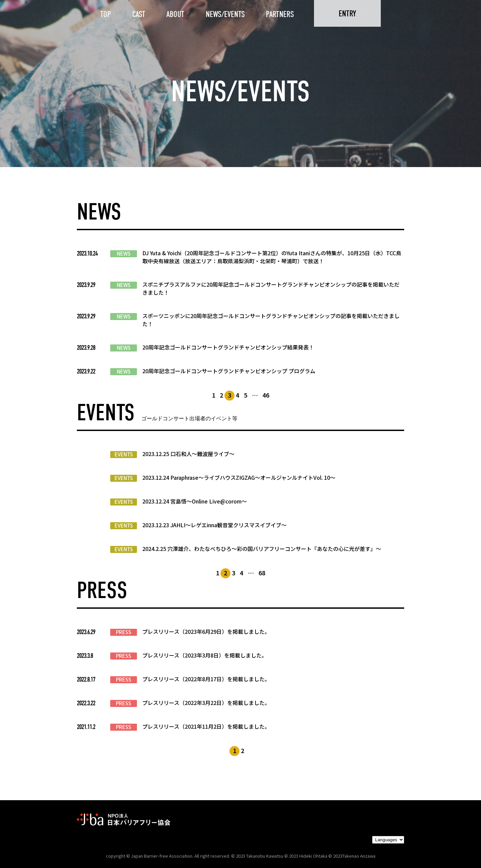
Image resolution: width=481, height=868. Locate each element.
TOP (106, 14)
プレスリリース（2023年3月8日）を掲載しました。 (205, 655)
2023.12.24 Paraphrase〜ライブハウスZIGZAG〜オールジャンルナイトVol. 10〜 (239, 477)
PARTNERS (280, 14)
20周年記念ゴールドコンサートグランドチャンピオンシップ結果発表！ (228, 347)
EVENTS (124, 454)
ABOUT (175, 14)
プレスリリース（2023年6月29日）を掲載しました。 (206, 631)
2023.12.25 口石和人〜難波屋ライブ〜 (188, 454)
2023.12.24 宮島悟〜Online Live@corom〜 (195, 501)
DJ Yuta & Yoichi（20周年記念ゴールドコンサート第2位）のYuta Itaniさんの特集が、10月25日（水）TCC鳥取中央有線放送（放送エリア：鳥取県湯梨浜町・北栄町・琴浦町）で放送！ (272, 257)
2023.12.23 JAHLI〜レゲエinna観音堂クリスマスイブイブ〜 (214, 525)
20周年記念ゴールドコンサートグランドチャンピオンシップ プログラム (229, 371)
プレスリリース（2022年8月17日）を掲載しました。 (206, 679)
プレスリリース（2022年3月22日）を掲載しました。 (206, 703)
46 (266, 395)
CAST (139, 14)
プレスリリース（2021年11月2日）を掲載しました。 (206, 726)
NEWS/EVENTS (225, 14)
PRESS (124, 632)
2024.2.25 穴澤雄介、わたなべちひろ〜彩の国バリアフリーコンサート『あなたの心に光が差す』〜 (262, 549)
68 (262, 573)
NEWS (124, 254)
